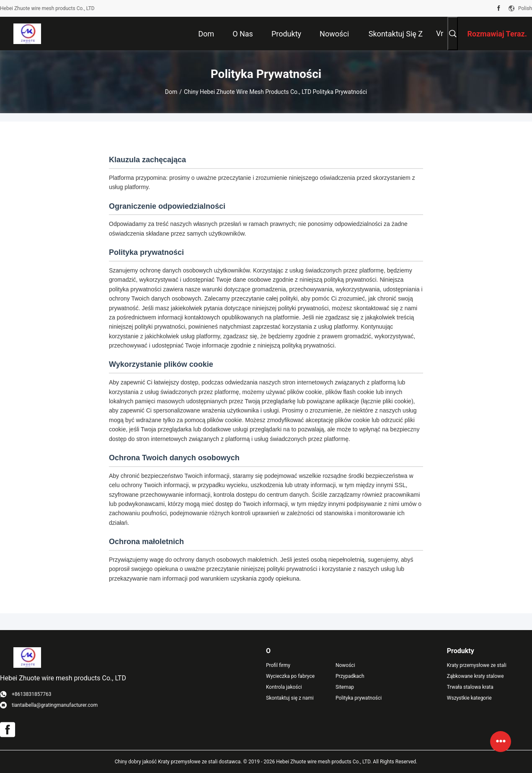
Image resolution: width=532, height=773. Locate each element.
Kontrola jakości (284, 687)
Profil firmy (278, 665)
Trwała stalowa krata (470, 687)
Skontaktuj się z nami (290, 698)
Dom (171, 92)
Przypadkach (350, 676)
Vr (440, 33)
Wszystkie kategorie (469, 698)
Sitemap (345, 687)
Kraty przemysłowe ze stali (477, 665)
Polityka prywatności (359, 698)
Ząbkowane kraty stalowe (475, 676)
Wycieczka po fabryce (290, 676)
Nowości (345, 665)
